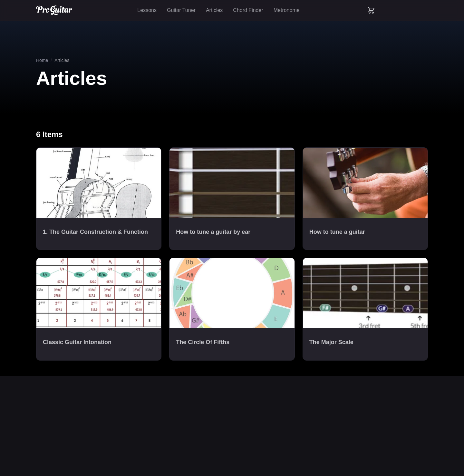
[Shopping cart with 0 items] (371, 10)
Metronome (287, 10)
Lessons (147, 10)
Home (42, 60)
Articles (214, 10)
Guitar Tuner (181, 10)
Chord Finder (248, 10)
